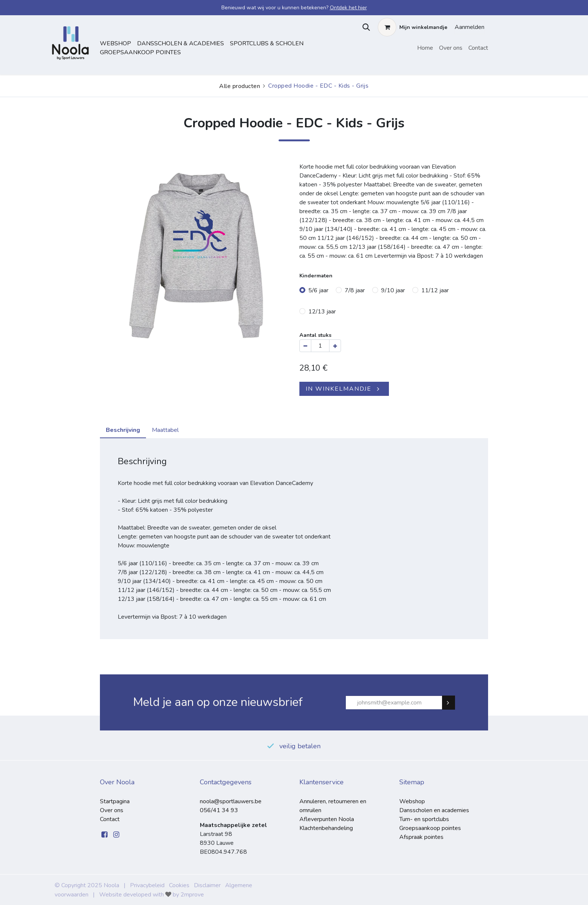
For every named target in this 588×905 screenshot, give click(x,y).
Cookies (179, 885)
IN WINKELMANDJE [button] (339, 389)
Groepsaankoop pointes (140, 52)
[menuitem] (425, 48)
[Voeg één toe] (335, 346)
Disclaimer (207, 885)
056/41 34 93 (219, 810)
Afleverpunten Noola (327, 819)
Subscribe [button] (452, 703)
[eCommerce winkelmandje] (412, 27)
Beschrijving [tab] (123, 430)
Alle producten (240, 86)
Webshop (116, 43)
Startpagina (115, 801)
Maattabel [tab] (165, 430)
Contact (110, 819)
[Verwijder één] (305, 346)
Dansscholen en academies (434, 810)
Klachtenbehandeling (326, 828)
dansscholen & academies (181, 43)
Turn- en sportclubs (424, 819)
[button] (365, 27)
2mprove (192, 895)
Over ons (112, 810)
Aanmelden (470, 27)
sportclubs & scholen (267, 43)
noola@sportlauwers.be (231, 801)
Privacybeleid (147, 885)
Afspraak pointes (421, 837)
